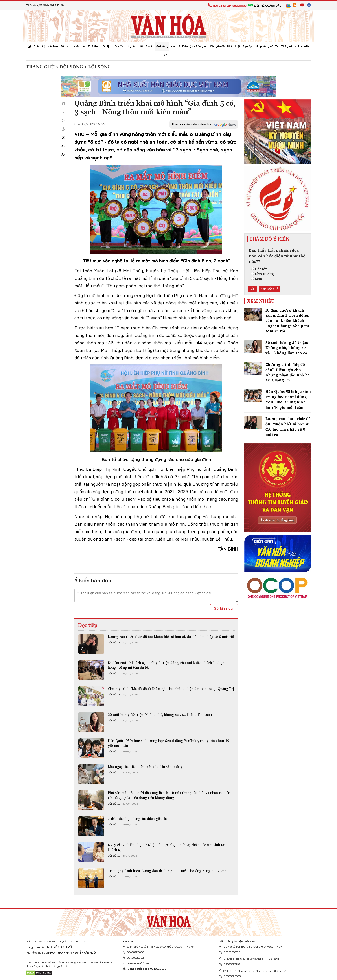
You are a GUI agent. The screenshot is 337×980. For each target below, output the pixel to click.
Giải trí (150, 46)
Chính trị (39, 46)
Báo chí (66, 46)
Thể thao (94, 46)
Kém (257, 279)
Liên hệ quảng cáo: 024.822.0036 (144, 969)
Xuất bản (80, 46)
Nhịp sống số (264, 46)
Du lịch (108, 46)
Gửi (252, 289)
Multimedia (302, 46)
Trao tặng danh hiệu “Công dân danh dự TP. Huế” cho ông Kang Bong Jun (167, 871)
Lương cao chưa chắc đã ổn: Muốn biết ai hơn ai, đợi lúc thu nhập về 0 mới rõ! (171, 637)
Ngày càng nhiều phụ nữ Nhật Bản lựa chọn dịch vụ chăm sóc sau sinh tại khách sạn (167, 847)
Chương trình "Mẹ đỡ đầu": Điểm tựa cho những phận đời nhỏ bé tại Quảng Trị (171, 689)
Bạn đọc (248, 46)
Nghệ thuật (135, 46)
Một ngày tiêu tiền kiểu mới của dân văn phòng (145, 767)
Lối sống (114, 642)
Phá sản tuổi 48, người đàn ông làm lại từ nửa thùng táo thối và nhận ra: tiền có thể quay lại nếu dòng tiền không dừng (169, 795)
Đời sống (162, 46)
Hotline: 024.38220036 (227, 6)
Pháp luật (234, 46)
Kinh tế (175, 46)
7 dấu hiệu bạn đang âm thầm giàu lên (138, 819)
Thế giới (286, 46)
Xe (277, 46)
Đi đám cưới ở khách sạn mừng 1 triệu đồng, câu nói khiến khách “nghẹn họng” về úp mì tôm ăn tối (166, 665)
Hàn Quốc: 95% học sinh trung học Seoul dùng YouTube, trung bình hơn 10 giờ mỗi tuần (168, 743)
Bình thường (263, 274)
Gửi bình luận (224, 608)
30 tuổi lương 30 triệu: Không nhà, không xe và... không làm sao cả (161, 715)
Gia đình (120, 46)
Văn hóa (53, 46)
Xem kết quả (269, 289)
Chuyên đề (217, 46)
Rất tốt (259, 269)
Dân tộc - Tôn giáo (195, 46)
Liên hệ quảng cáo (265, 6)
